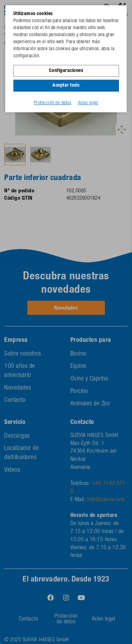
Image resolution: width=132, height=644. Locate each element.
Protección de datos (53, 103)
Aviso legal (88, 103)
